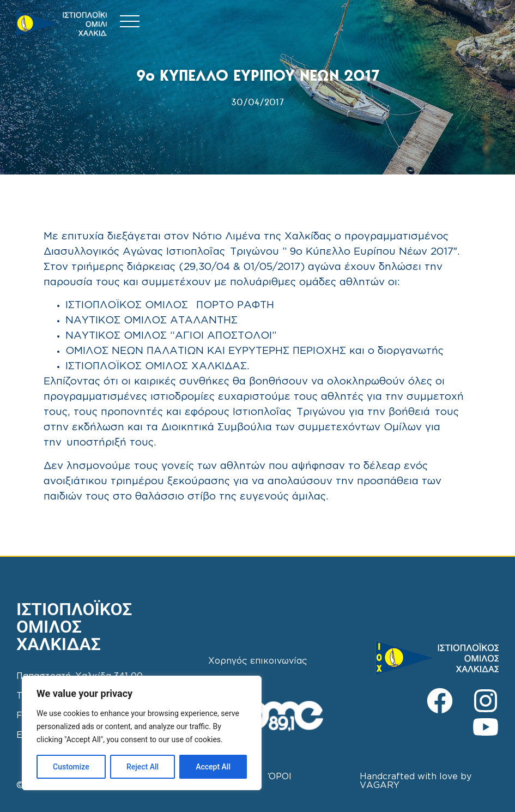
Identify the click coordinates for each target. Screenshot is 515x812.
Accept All (213, 767)
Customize (71, 767)
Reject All (143, 767)
